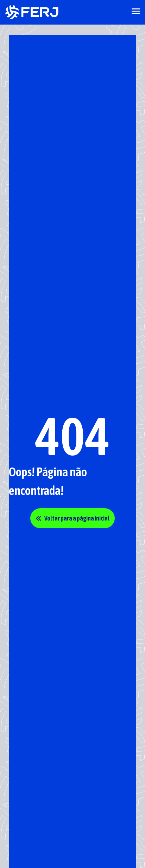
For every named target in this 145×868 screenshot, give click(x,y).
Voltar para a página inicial (73, 518)
